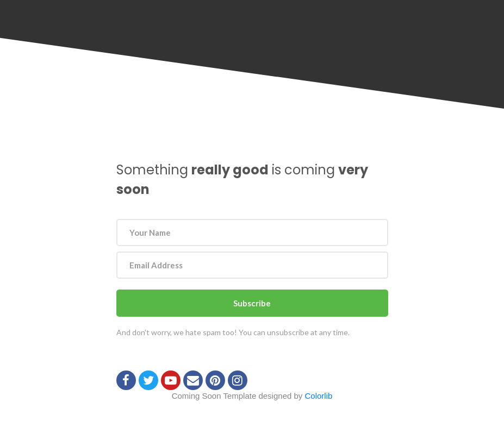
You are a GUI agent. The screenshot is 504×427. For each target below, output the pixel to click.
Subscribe (252, 303)
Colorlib (319, 396)
